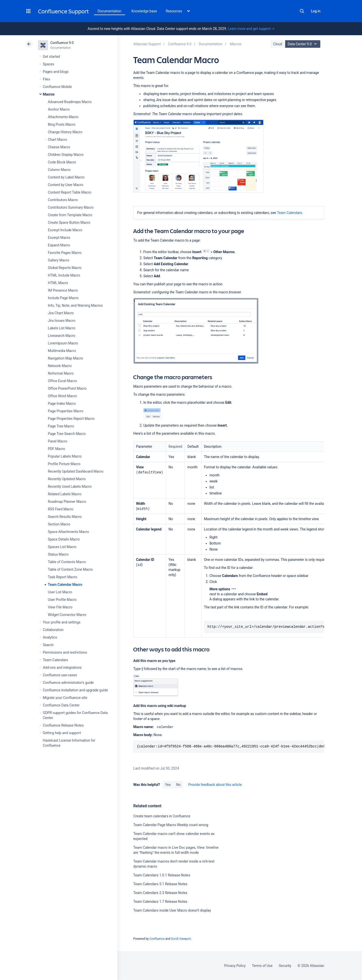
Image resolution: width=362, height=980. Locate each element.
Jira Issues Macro (62, 321)
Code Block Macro (62, 162)
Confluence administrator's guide (68, 683)
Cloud (278, 44)
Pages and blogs (56, 72)
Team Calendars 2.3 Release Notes (160, 893)
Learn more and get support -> (251, 29)
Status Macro (58, 554)
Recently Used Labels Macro (70, 486)
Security (285, 966)
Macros (49, 94)
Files (47, 79)
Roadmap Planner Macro (67, 502)
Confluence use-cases (60, 675)
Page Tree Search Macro (67, 434)
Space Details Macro (64, 539)
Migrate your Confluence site (65, 698)
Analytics (50, 637)
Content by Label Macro (66, 177)
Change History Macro (65, 132)
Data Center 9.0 (303, 44)
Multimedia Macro (62, 351)
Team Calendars (56, 660)
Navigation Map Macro (66, 358)
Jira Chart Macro (61, 313)
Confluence (157, 939)
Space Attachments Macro (69, 532)
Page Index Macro (62, 404)
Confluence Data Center (61, 705)
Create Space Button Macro (69, 222)
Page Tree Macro (61, 426)
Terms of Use (262, 966)
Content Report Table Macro (70, 192)
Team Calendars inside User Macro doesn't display (172, 910)
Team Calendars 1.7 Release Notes (160, 902)
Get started (52, 57)
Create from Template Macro (70, 215)
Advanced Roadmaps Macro (70, 102)
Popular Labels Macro (65, 456)
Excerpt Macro (59, 238)
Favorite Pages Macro (65, 253)
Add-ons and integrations (62, 667)
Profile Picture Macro (64, 464)
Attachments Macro (63, 117)
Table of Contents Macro (67, 562)
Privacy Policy (235, 966)
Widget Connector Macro (67, 615)
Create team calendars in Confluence (162, 816)
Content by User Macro (66, 185)
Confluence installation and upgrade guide (75, 690)
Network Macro (60, 366)
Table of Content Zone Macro (70, 569)
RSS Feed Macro (61, 509)
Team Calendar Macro (65, 585)
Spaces (49, 64)
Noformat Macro (61, 373)
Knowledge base (144, 11)
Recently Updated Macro (67, 479)
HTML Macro (58, 283)
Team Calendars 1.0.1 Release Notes (162, 875)
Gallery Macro (59, 260)
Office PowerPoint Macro (67, 388)
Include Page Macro (63, 298)
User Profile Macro (62, 600)
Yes (168, 785)
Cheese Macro (59, 147)
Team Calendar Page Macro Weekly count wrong (171, 825)
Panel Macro (58, 441)
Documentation (110, 11)
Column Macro (59, 170)
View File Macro (60, 607)
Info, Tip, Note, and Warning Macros (75, 305)
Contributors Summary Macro (71, 207)
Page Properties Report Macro (71, 419)
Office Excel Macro (63, 381)
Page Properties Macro (66, 411)
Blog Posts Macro (62, 124)
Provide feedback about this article (215, 785)
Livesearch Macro (62, 336)
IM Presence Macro (63, 290)
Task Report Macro (63, 577)
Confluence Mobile (57, 87)
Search (302, 11)
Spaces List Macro (62, 547)
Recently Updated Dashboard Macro (76, 471)
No (178, 785)
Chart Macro (58, 140)
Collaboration (53, 630)
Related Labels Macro (65, 494)
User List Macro (60, 592)
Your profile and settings (62, 622)
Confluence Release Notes (63, 725)
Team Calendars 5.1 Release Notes (160, 884)
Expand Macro (59, 245)
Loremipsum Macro (63, 343)
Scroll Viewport (181, 939)
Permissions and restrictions (65, 652)
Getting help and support (62, 733)
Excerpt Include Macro (65, 230)
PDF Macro (57, 449)
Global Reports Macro (65, 268)
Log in (316, 11)
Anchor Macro (59, 109)
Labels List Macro (62, 328)
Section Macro (59, 524)
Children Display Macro (66, 155)
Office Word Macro (63, 396)
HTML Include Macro (64, 275)
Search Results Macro (65, 517)
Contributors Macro (63, 200)
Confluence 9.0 (62, 43)
